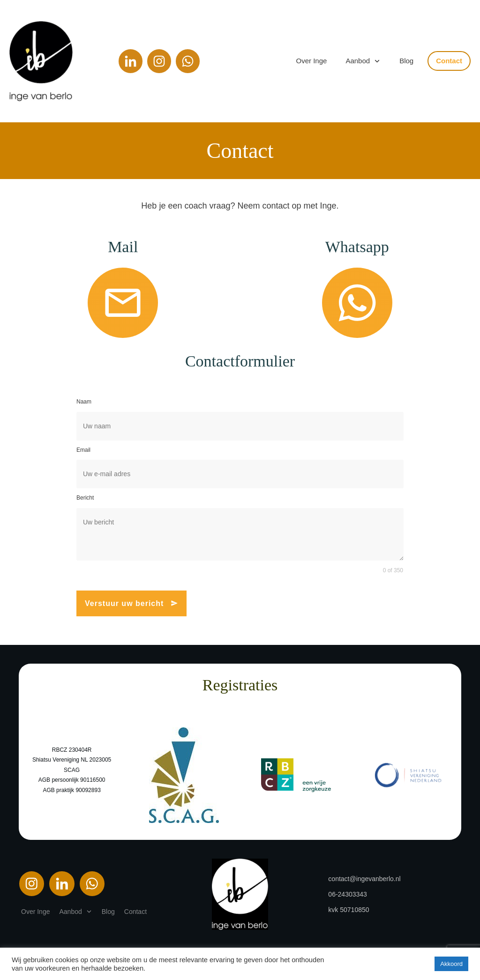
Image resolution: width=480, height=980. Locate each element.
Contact (240, 151)
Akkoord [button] (451, 964)
